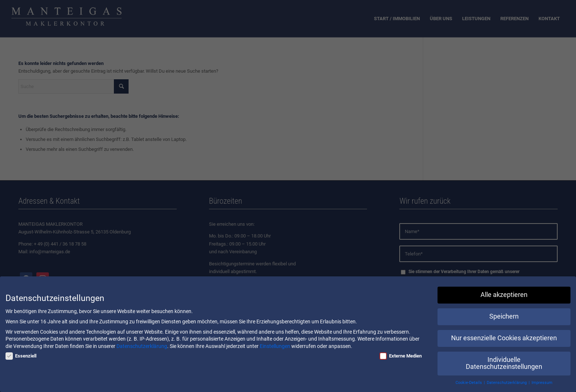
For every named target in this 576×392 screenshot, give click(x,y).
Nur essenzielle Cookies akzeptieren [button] (504, 338)
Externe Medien (401, 356)
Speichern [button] (504, 316)
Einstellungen (275, 346)
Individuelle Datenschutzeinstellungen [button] (504, 363)
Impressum (542, 383)
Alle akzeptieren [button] (504, 295)
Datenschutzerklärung (142, 346)
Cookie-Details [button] (469, 383)
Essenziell (21, 356)
